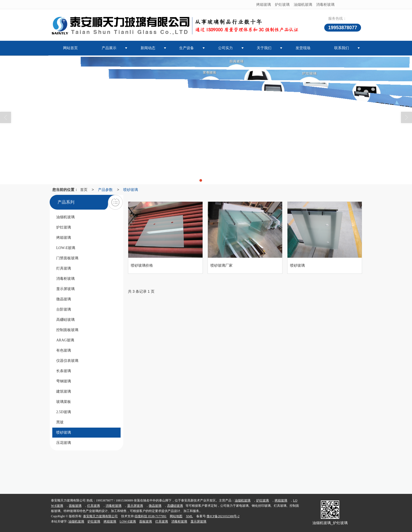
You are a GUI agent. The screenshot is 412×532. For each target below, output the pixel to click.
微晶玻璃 (155, 506)
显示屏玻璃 (135, 506)
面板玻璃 (75, 506)
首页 (84, 190)
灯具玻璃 (94, 506)
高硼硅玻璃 (175, 506)
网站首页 (70, 48)
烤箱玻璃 (264, 4)
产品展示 (109, 48)
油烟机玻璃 (303, 4)
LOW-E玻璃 (128, 521)
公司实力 (225, 48)
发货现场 (303, 48)
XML (189, 516)
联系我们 (342, 48)
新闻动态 (148, 48)
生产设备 (187, 48)
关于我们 (264, 48)
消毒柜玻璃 (325, 4)
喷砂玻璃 (131, 190)
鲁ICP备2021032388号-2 (223, 516)
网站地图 (176, 516)
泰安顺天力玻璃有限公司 (100, 516)
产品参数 (105, 190)
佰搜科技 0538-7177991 (150, 516)
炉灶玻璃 (282, 4)
